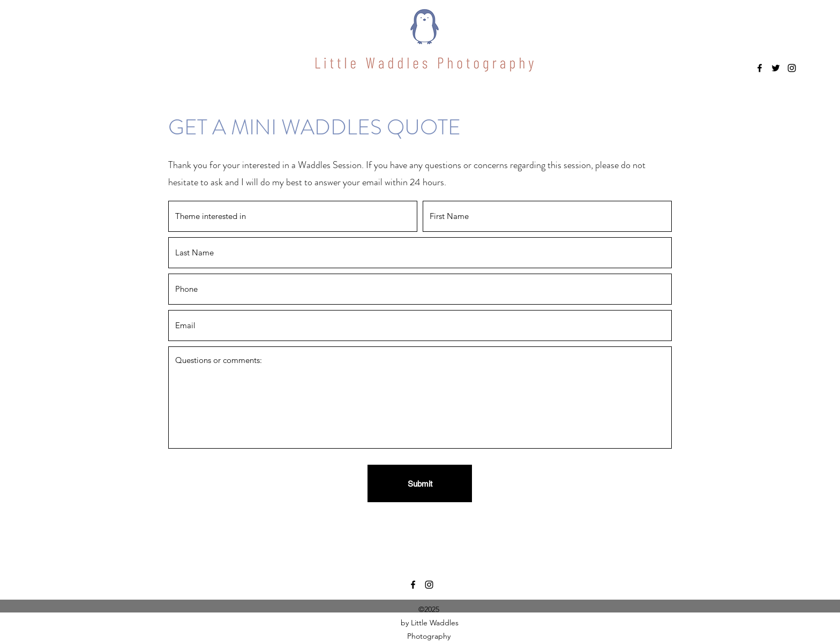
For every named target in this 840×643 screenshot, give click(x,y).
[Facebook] (760, 68)
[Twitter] (776, 68)
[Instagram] (792, 68)
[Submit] (420, 483)
